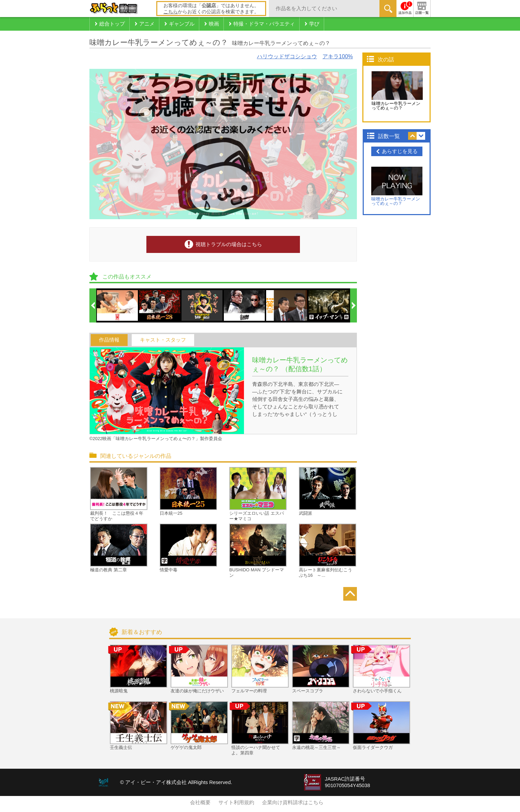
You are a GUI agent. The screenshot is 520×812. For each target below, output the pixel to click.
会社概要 (200, 802)
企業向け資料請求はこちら (293, 802)
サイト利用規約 (236, 802)
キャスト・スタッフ (163, 340)
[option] (118, 305)
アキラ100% (338, 56)
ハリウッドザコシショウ (287, 56)
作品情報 (109, 340)
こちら (171, 12)
